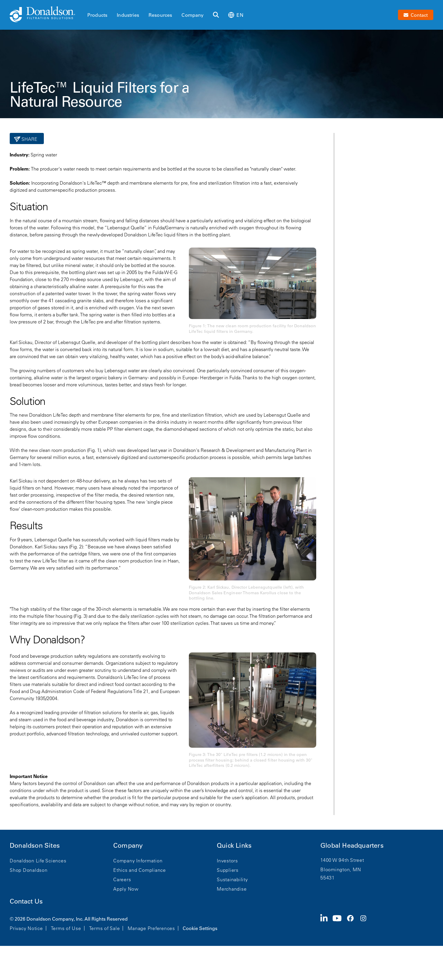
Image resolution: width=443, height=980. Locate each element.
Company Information (138, 861)
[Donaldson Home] (46, 15)
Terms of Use (66, 928)
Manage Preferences (151, 928)
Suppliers (228, 870)
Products (97, 15)
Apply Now (126, 889)
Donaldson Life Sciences (38, 861)
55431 (328, 878)
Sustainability (232, 879)
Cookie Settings (200, 928)
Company (193, 15)
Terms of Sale (105, 928)
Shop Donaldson (29, 870)
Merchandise (232, 889)
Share (29, 139)
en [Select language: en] (236, 15)
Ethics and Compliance (140, 870)
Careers (122, 879)
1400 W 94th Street (342, 860)
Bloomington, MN (341, 869)
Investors (227, 861)
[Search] (216, 15)
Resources (160, 15)
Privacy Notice (26, 928)
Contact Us (26, 901)
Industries (128, 15)
